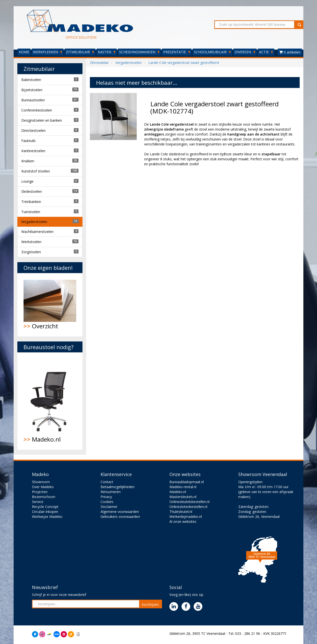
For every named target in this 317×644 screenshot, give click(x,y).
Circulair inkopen (45, 512)
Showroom (41, 482)
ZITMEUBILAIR (80, 52)
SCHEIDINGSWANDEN (139, 52)
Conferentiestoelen (37, 110)
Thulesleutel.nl (181, 512)
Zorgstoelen (31, 252)
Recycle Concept (45, 507)
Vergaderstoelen (34, 222)
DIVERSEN (245, 52)
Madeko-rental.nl (183, 487)
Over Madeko (43, 487)
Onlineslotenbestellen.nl (188, 507)
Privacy (106, 497)
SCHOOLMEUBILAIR (212, 52)
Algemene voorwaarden (120, 512)
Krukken (28, 161)
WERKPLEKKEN (48, 52)
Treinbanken (31, 202)
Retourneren (111, 492)
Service (38, 502)
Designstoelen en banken (42, 120)
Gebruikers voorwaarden (120, 517)
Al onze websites (183, 521)
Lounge (27, 181)
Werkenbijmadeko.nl (186, 517)
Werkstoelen (31, 242)
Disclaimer (109, 507)
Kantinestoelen (33, 151)
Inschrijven (150, 604)
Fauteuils (28, 141)
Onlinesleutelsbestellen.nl (189, 502)
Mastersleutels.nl (183, 497)
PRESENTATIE (177, 52)
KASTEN (107, 52)
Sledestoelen (32, 191)
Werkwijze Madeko (47, 517)
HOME (24, 52)
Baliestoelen (31, 80)
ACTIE (266, 52)
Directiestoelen (33, 130)
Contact (107, 482)
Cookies (107, 502)
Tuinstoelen (31, 212)
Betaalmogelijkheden (118, 487)
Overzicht (50, 305)
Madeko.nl (50, 401)
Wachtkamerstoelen (37, 232)
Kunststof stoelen (36, 171)
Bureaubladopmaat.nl (187, 482)
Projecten (40, 492)
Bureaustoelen (33, 100)
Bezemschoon (44, 497)
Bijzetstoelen (32, 90)
